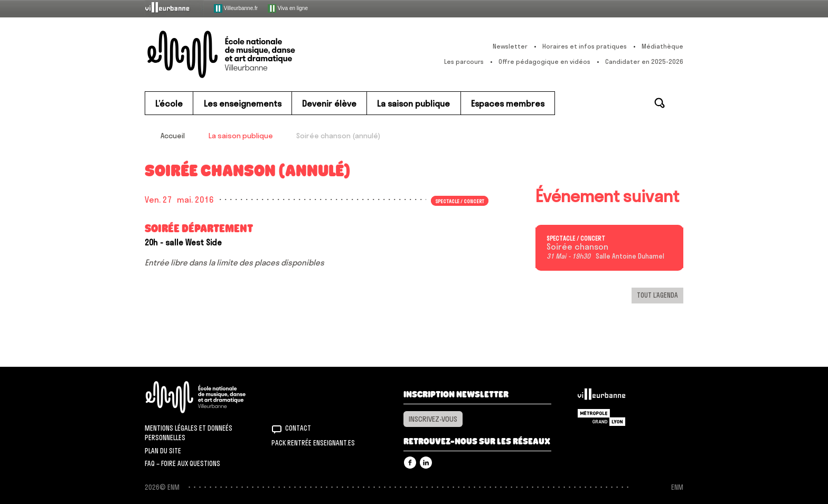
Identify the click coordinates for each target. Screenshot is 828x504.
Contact (298, 428)
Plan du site (163, 451)
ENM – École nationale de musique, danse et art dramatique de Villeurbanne (242, 54)
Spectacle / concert (460, 201)
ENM (209, 397)
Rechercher (660, 103)
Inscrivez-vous (433, 419)
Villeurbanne (601, 397)
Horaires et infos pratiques (585, 46)
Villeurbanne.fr (236, 8)
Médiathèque (662, 46)
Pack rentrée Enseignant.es (313, 443)
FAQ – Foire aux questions (182, 463)
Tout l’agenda (657, 295)
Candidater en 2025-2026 (644, 61)
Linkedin (426, 463)
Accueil (173, 136)
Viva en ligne (288, 8)
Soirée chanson (577, 247)
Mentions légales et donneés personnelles (189, 433)
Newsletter (510, 46)
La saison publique (241, 136)
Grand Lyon (601, 417)
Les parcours (464, 61)
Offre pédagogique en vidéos (544, 61)
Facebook (410, 463)
